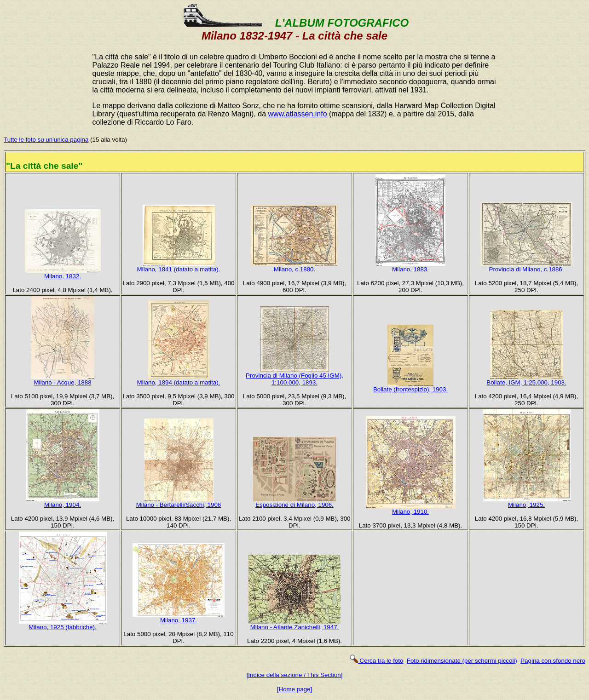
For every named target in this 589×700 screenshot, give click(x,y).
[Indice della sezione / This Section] (295, 675)
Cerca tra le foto (376, 661)
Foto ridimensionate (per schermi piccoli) (462, 661)
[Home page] (294, 689)
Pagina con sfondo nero (553, 661)
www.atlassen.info (298, 114)
